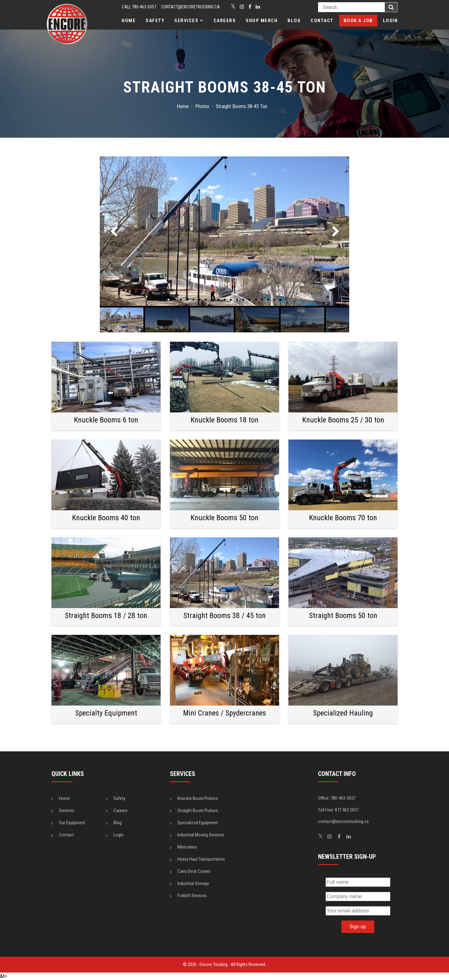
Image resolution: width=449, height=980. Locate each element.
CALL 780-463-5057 (139, 7)
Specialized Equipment (198, 823)
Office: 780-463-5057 (337, 798)
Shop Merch (262, 21)
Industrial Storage (193, 883)
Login (390, 21)
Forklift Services (192, 896)
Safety (155, 21)
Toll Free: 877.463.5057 (338, 810)
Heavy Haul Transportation (201, 859)
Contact (322, 21)
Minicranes (187, 847)
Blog (294, 21)
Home (129, 21)
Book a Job (358, 21)
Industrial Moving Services (201, 835)
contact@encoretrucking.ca (191, 7)
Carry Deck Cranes (194, 871)
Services (186, 21)
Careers (225, 21)
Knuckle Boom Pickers (198, 798)
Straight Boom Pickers (198, 811)
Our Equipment (72, 823)
